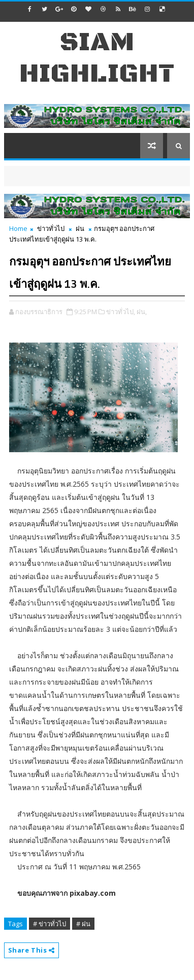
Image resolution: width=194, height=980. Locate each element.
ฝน (80, 228)
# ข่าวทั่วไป (50, 924)
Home (18, 228)
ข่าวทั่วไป (51, 228)
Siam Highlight (97, 58)
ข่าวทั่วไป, (121, 312)
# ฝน (83, 924)
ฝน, (142, 312)
